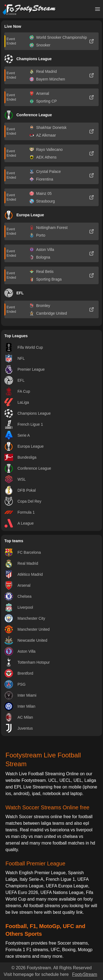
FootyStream (85, 974)
